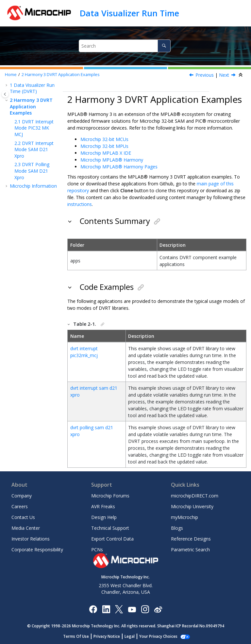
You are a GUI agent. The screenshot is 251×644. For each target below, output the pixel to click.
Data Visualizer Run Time (129, 13)
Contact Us (23, 517)
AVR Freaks (103, 506)
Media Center (26, 528)
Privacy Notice (110, 636)
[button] (7, 85)
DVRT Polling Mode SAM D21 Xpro (32, 171)
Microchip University (192, 506)
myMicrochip (184, 517)
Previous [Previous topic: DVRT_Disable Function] (205, 75)
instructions (80, 204)
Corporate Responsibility (37, 550)
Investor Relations (31, 539)
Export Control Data (112, 539)
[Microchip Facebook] (93, 609)
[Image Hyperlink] (132, 609)
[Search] (164, 46)
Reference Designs (191, 539)
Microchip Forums (110, 496)
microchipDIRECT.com (195, 496)
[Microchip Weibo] (158, 609)
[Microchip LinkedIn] (106, 609)
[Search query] (125, 46)
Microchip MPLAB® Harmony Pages (119, 167)
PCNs (97, 550)
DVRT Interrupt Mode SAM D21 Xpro (34, 149)
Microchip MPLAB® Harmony (112, 160)
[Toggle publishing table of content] (5, 94)
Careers (20, 506)
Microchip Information (33, 186)
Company (22, 496)
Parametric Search (190, 550)
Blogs (177, 528)
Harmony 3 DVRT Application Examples (61, 75)
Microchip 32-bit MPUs (104, 146)
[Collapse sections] (241, 75)
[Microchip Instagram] (145, 609)
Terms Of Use (80, 636)
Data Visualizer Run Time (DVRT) (32, 88)
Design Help (104, 517)
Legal (133, 636)
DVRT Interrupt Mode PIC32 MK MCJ (34, 128)
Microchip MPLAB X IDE (106, 153)
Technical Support (110, 528)
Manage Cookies (158, 636)
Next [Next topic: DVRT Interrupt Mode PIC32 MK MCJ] (224, 75)
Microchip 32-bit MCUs (104, 139)
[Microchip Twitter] (119, 609)
